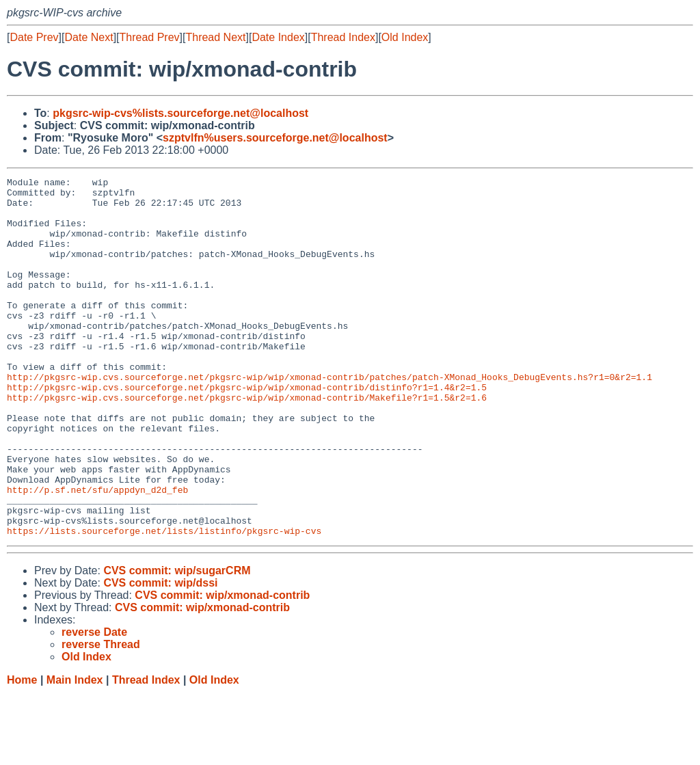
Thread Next (215, 37)
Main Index (75, 752)
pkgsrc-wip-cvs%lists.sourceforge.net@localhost (180, 113)
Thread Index (343, 37)
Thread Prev (150, 37)
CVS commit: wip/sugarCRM (177, 642)
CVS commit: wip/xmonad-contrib (222, 667)
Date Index (278, 37)
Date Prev (34, 37)
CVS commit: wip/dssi (160, 655)
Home (22, 752)
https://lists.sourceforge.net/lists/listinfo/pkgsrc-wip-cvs (164, 602)
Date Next (89, 37)
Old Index (405, 37)
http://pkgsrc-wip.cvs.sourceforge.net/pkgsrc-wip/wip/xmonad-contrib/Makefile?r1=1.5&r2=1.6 (247, 442)
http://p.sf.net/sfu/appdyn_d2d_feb (97, 553)
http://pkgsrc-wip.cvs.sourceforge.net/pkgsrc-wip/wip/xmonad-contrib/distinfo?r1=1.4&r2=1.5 (247, 430)
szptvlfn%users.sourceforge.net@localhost (275, 138)
